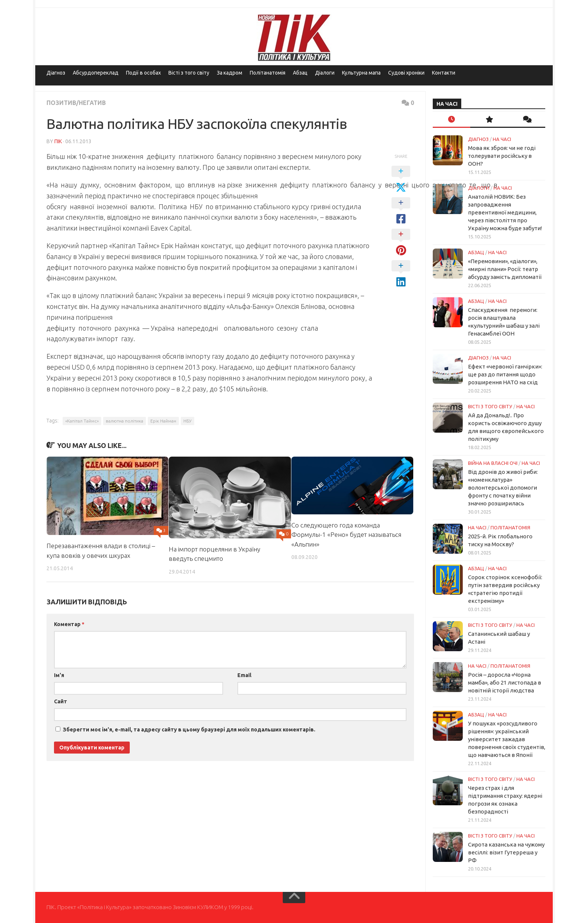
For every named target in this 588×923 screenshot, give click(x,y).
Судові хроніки (406, 73)
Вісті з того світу (189, 73)
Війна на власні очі (493, 463)
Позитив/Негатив (76, 103)
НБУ (187, 421)
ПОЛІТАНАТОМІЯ (510, 527)
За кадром (229, 73)
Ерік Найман (163, 421)
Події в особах (143, 73)
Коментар (69, 624)
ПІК (58, 141)
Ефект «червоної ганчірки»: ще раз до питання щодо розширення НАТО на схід (505, 374)
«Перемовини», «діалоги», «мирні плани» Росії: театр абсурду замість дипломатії (505, 269)
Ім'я (59, 675)
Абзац (300, 73)
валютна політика (124, 421)
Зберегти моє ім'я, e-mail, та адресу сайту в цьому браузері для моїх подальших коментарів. (189, 730)
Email (244, 675)
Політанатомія (268, 73)
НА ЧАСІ (502, 139)
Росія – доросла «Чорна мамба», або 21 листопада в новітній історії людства (505, 683)
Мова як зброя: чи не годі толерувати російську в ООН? (502, 156)
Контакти (444, 73)
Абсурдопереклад (96, 73)
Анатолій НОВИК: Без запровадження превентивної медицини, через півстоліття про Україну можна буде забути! (505, 212)
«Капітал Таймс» (82, 421)
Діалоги (325, 73)
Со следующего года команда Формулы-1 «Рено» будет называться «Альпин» (346, 535)
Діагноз (56, 73)
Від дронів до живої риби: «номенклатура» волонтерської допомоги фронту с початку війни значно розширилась (503, 488)
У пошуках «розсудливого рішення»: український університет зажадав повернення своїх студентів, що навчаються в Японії (507, 739)
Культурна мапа (361, 73)
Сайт (61, 701)
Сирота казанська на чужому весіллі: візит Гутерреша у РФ (506, 852)
